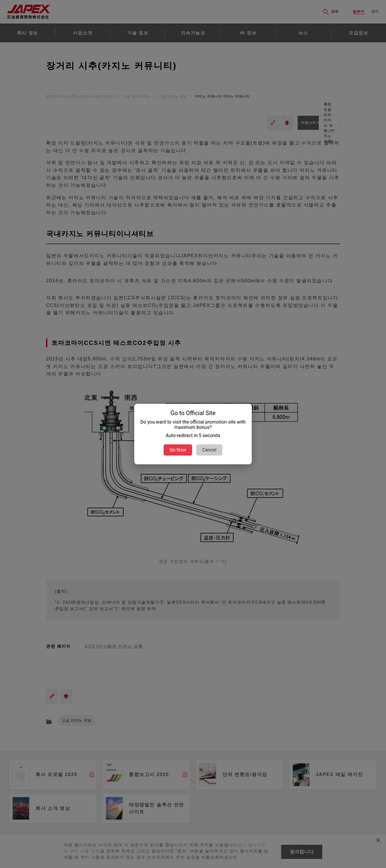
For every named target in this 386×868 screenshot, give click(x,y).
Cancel (209, 450)
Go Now (178, 450)
